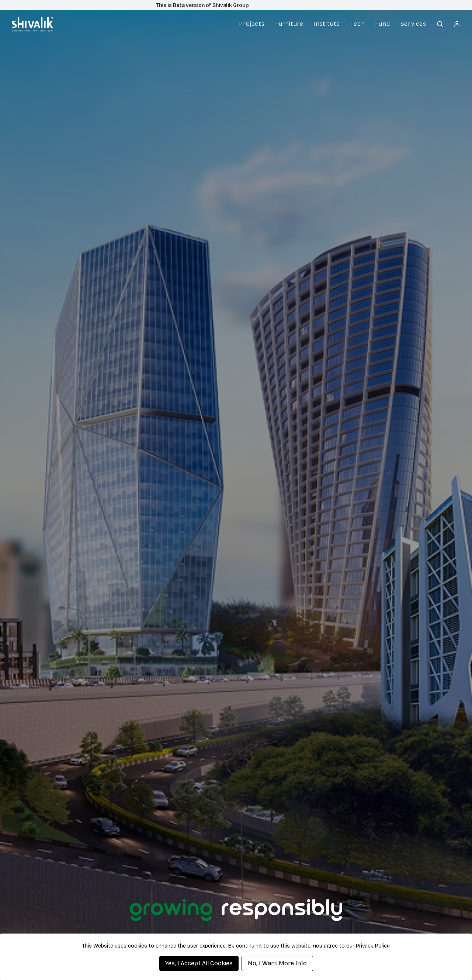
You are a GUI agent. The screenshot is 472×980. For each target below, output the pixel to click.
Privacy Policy (372, 946)
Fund (382, 24)
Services (413, 24)
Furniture (289, 24)
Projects (252, 24)
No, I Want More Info (277, 963)
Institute (327, 24)
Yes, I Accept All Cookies (199, 963)
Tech (358, 24)
